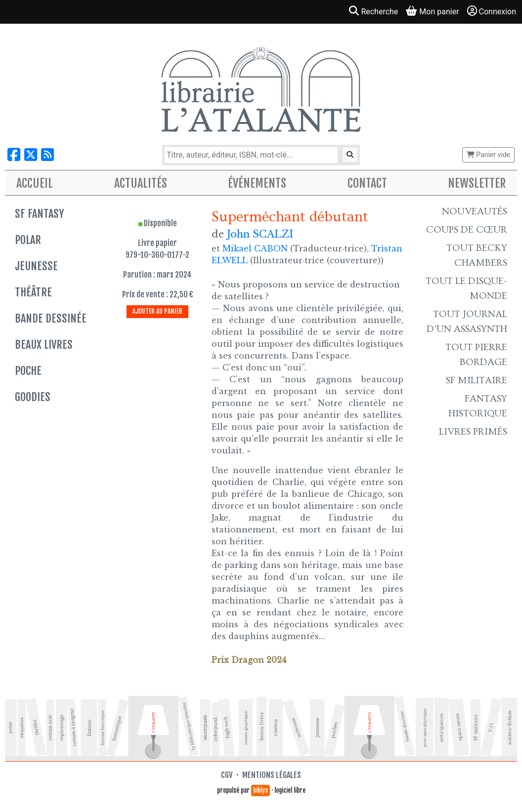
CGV (227, 775)
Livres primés (473, 432)
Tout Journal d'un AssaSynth (467, 322)
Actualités (141, 183)
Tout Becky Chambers (477, 255)
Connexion (492, 11)
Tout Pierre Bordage (476, 355)
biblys (261, 790)
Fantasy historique (478, 406)
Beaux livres (44, 345)
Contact (367, 183)
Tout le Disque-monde (466, 288)
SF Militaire (477, 380)
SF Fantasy (39, 214)
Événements (257, 183)
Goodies (33, 397)
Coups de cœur (467, 230)
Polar (28, 240)
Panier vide (488, 155)
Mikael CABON (255, 248)
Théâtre (33, 292)
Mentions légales (272, 775)
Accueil (35, 183)
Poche (28, 371)
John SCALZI (260, 234)
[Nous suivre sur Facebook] (14, 155)
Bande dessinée (51, 318)
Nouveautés (475, 211)
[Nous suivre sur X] (31, 155)
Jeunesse (36, 266)
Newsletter (477, 183)
